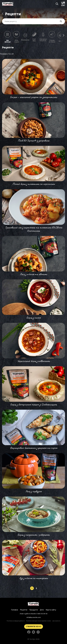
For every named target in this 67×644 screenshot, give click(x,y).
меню (34, 626)
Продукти (34, 610)
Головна (15, 610)
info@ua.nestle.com (34, 617)
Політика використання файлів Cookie (39, 621)
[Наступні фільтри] (64, 35)
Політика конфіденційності (16, 621)
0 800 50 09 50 (42, 614)
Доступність (56, 621)
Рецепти (24, 610)
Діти (42, 610)
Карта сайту (51, 610)
